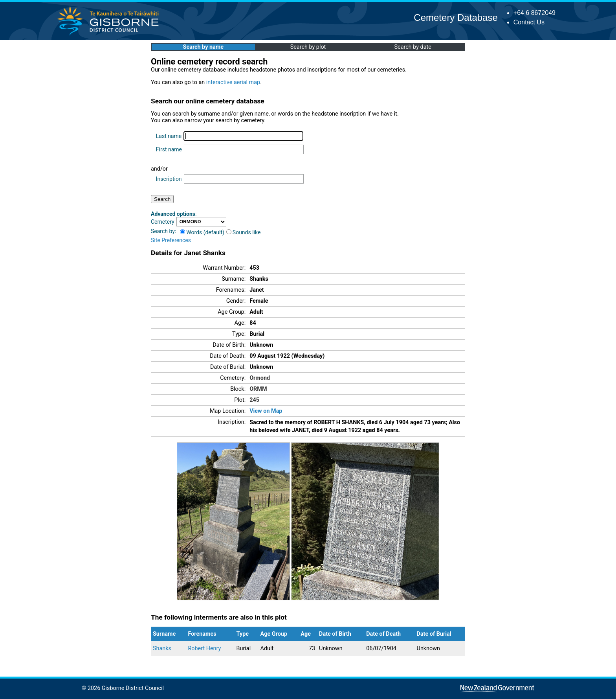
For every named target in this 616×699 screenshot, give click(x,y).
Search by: (163, 231)
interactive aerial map (233, 82)
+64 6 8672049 (534, 13)
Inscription (169, 179)
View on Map (266, 411)
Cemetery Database (456, 17)
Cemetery (163, 222)
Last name (169, 136)
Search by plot (308, 47)
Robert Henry (204, 648)
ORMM (258, 389)
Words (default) (202, 232)
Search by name (203, 47)
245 (254, 400)
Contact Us (529, 22)
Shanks (162, 648)
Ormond (260, 378)
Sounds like (244, 232)
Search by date (412, 47)
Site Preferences (171, 240)
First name (169, 149)
